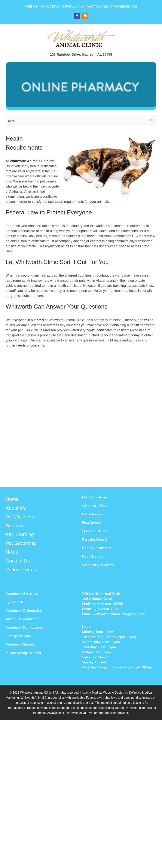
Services (15, 526)
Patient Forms (21, 570)
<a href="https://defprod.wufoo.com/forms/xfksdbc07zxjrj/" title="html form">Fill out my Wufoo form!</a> (81, 416)
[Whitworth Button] (81, 86)
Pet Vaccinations (95, 497)
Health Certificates (97, 548)
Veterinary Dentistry (98, 565)
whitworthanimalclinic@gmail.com (109, 6)
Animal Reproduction (22, 619)
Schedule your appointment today (114, 335)
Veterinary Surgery (20, 644)
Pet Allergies (92, 514)
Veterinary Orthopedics (24, 611)
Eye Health (14, 602)
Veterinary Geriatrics (22, 594)
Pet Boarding (20, 534)
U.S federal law (144, 236)
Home (12, 499)
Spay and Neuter (95, 531)
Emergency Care (18, 636)
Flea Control (92, 523)
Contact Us (18, 561)
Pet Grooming (21, 543)
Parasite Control (95, 540)
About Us (16, 508)
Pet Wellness (20, 517)
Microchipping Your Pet (23, 653)
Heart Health (92, 556)
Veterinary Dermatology (25, 627)
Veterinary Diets (95, 506)
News (12, 552)
